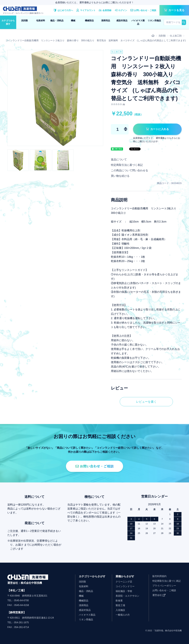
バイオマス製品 (138, 22)
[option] (55, 98)
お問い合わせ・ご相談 (164, 590)
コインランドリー (125, 586)
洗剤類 (24, 20)
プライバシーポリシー (164, 586)
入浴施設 (120, 610)
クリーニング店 (124, 582)
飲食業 (119, 601)
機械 (73, 20)
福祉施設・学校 (124, 591)
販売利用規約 (159, 576)
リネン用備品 (154, 20)
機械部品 (89, 20)
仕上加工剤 (176, 36)
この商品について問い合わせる (129, 170)
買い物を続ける (120, 176)
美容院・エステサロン (127, 596)
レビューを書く (146, 402)
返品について (119, 159)
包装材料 (41, 20)
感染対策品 (122, 20)
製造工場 (120, 605)
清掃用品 (106, 20)
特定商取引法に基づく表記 (127, 165)
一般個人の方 (123, 615)
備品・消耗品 (57, 20)
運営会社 (157, 595)
